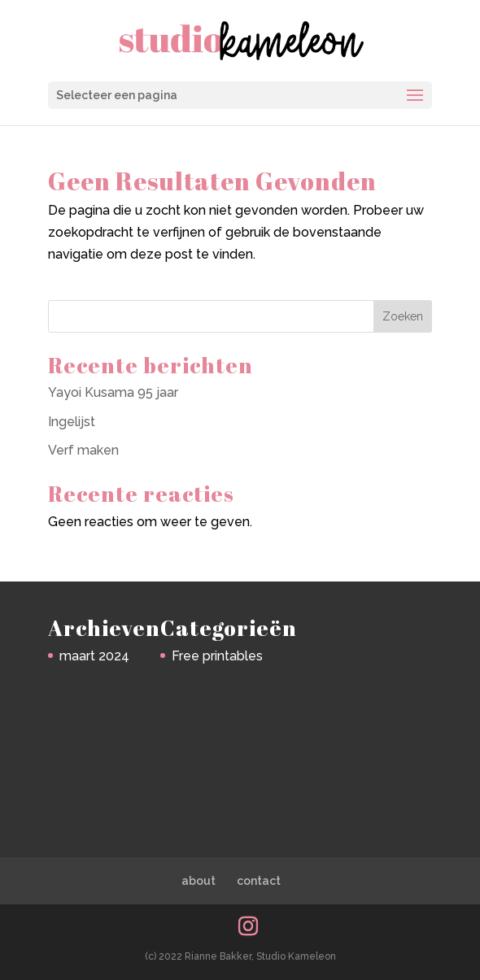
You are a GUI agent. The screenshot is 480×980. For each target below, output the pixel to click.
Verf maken (83, 450)
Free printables (217, 656)
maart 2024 (94, 656)
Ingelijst (72, 422)
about (199, 881)
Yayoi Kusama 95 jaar (113, 392)
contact (259, 881)
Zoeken (403, 316)
